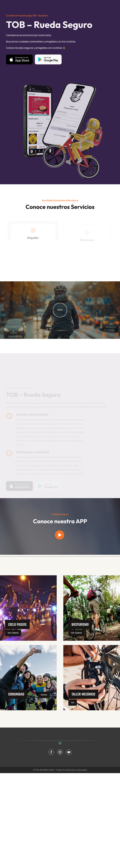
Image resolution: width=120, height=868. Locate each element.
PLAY (60, 324)
